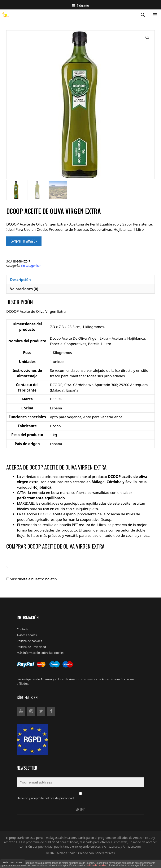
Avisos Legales (27, 635)
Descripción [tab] (20, 280)
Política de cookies (29, 641)
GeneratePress (105, 853)
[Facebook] (51, 711)
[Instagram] (31, 711)
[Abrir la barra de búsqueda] (143, 15)
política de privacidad (59, 798)
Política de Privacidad (31, 647)
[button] (147, 38)
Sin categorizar (31, 266)
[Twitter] (41, 711)
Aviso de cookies (13, 862)
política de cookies (96, 865)
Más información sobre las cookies (40, 653)
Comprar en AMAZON (24, 241)
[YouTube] (21, 711)
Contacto (23, 629)
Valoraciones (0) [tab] (24, 289)
